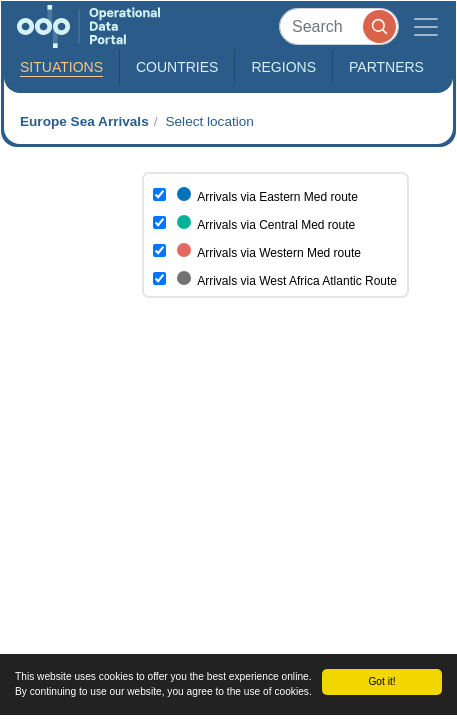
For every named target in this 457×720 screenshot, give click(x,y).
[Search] (339, 26)
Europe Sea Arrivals (84, 121)
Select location (209, 121)
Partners (386, 67)
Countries (177, 67)
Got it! (381, 681)
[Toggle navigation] (426, 26)
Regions (283, 67)
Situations (61, 67)
